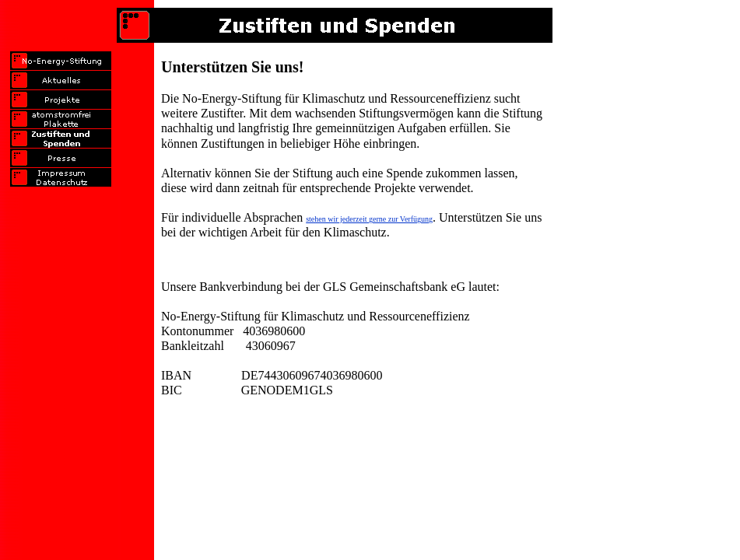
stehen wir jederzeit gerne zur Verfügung (369, 219)
